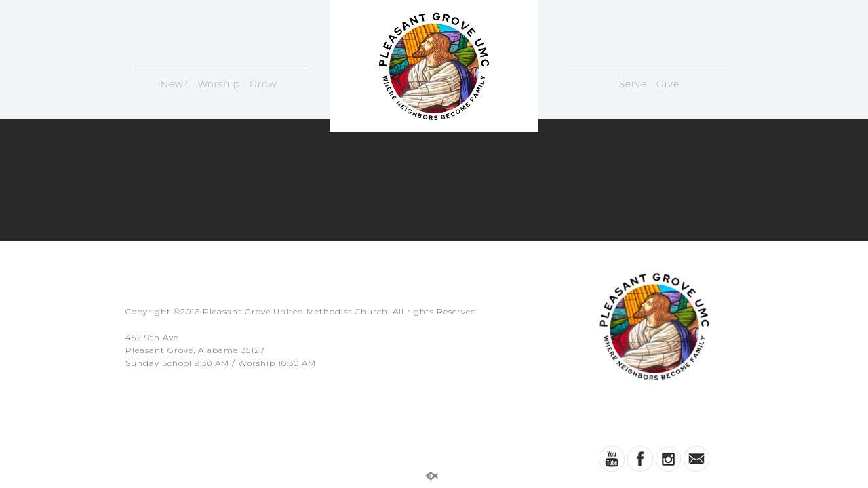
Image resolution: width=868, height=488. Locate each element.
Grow (263, 84)
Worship (219, 84)
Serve (633, 84)
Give (668, 84)
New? (175, 84)
